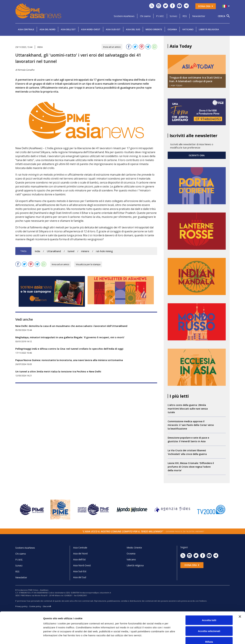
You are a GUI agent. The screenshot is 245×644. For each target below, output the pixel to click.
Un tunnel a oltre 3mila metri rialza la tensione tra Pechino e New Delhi (58, 371)
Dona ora (206, 6)
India (37, 251)
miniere (85, 251)
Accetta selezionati (209, 612)
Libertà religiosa (209, 29)
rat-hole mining (104, 251)
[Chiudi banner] (240, 597)
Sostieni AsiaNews (124, 16)
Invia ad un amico (112, 47)
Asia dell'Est (68, 29)
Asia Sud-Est (113, 29)
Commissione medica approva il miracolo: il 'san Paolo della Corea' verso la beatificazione (191, 425)
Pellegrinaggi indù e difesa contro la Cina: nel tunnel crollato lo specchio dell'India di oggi (69, 349)
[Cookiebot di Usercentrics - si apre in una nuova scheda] (21, 638)
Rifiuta (209, 622)
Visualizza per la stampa (88, 264)
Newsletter (199, 16)
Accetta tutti (209, 601)
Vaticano (188, 29)
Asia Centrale (26, 29)
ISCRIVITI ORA (197, 155)
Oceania (172, 29)
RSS (185, 16)
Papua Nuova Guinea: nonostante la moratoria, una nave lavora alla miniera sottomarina (69, 360)
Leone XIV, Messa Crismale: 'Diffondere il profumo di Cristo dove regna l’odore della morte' (191, 467)
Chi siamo (145, 16)
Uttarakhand (54, 251)
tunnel (71, 251)
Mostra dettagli (173, 637)
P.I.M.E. (160, 16)
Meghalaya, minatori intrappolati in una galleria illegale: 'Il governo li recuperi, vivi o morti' (70, 337)
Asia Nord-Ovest (91, 29)
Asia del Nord (47, 29)
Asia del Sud (133, 29)
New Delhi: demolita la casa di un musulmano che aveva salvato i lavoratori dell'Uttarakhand (71, 326)
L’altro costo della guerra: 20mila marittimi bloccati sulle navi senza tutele (188, 409)
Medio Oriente (154, 29)
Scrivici (173, 16)
